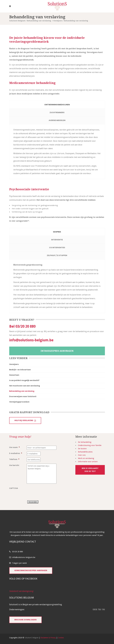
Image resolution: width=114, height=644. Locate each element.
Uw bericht (14, 465)
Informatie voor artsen (88, 462)
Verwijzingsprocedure (19, 402)
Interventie (57, 240)
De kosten (82, 449)
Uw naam (14, 447)
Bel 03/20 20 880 (22, 326)
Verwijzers (58, 21)
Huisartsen (14, 375)
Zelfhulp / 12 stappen (57, 255)
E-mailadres (16, 453)
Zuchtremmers (57, 112)
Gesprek (57, 232)
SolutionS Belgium (17, 21)
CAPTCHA (14, 488)
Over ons (82, 455)
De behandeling (85, 442)
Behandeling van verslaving (39, 21)
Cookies (61, 638)
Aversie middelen (57, 120)
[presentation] (46, 491)
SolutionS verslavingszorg (21, 591)
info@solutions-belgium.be (31, 340)
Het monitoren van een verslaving (25, 386)
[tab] (57, 105)
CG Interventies (57, 248)
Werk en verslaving (86, 458)
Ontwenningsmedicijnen (57, 105)
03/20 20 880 (18, 552)
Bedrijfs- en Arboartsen (20, 370)
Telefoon (14, 459)
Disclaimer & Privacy (48, 638)
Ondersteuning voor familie (90, 445)
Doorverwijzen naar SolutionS (23, 396)
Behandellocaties (85, 452)
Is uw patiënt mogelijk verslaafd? (24, 380)
